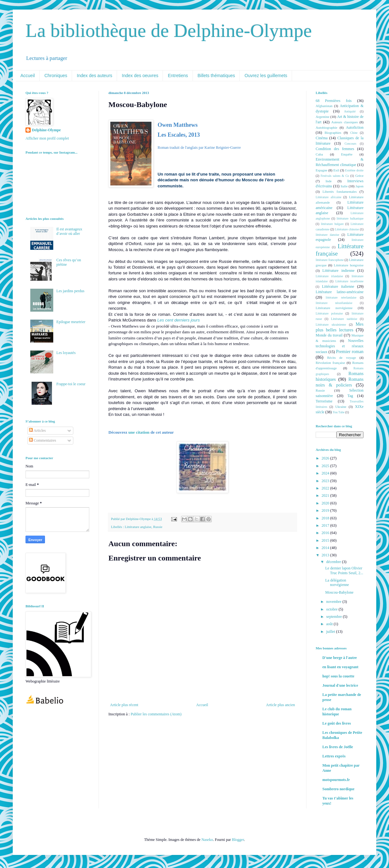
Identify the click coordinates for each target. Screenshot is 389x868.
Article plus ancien (280, 705)
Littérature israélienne (349, 281)
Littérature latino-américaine (340, 292)
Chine (354, 133)
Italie (344, 186)
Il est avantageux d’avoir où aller (69, 231)
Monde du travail (329, 335)
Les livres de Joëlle (338, 747)
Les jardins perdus (70, 291)
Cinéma (322, 138)
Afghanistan (324, 106)
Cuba (319, 154)
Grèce (359, 176)
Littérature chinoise (347, 229)
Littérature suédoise (344, 319)
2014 (326, 548)
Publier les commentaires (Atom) (156, 714)
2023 (326, 481)
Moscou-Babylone (339, 592)
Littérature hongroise (349, 265)
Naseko (207, 840)
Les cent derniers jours (178, 320)
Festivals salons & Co (335, 176)
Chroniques (56, 76)
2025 (326, 466)
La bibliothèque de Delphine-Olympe (169, 31)
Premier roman (350, 351)
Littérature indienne (338, 271)
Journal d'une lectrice (340, 685)
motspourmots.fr (336, 780)
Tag (350, 396)
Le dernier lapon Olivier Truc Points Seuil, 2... (344, 570)
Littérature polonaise (329, 313)
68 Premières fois (334, 101)
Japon (360, 186)
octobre (332, 609)
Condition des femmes (335, 149)
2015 (326, 540)
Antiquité (350, 111)
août (330, 624)
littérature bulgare (332, 224)
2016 (326, 533)
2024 (326, 473)
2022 (326, 488)
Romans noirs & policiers (340, 382)
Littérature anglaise (138, 527)
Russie (158, 527)
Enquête (347, 154)
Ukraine (341, 407)
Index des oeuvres (140, 76)
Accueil (28, 76)
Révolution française (330, 363)
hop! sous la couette (338, 676)
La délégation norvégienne (337, 582)
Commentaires (43, 440)
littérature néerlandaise (341, 297)
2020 (326, 503)
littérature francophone (330, 260)
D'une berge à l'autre (340, 658)
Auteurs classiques (345, 122)
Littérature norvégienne (334, 308)
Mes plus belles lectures (340, 327)
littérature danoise (327, 235)
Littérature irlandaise (329, 276)
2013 (326, 555)
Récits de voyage (341, 358)
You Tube (338, 412)
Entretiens (178, 76)
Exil (336, 170)
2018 (326, 518)
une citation (139, 432)
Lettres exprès (334, 756)
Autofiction (355, 127)
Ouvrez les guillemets (266, 76)
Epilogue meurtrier (71, 322)
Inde (329, 181)
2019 (326, 510)
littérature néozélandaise (334, 303)
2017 (326, 525)
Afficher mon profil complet (47, 138)
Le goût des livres (337, 723)
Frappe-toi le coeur (71, 384)
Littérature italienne (338, 286)
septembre (334, 617)
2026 (326, 458)
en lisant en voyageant (340, 667)
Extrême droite (354, 170)
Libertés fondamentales (339, 192)
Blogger (238, 840)
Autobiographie (327, 127)
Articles (37, 430)
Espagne (322, 170)
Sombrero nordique (338, 789)
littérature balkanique (350, 218)
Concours (351, 144)
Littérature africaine (328, 197)
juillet (331, 632)
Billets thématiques (217, 76)
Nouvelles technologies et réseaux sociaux (340, 346)
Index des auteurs (95, 76)
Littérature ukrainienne (331, 325)
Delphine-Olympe (46, 130)
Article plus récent (124, 705)
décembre (334, 562)
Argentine (323, 117)
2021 (326, 495)
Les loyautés (66, 353)
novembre (334, 602)
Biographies (333, 133)
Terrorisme (324, 401)
